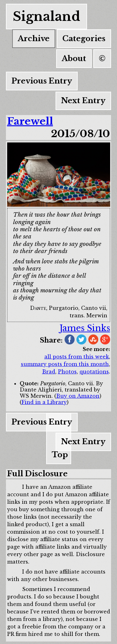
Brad (49, 372)
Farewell (30, 121)
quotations (94, 372)
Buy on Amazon (78, 396)
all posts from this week (77, 357)
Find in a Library (44, 402)
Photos (67, 372)
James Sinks (85, 328)
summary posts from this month (65, 364)
